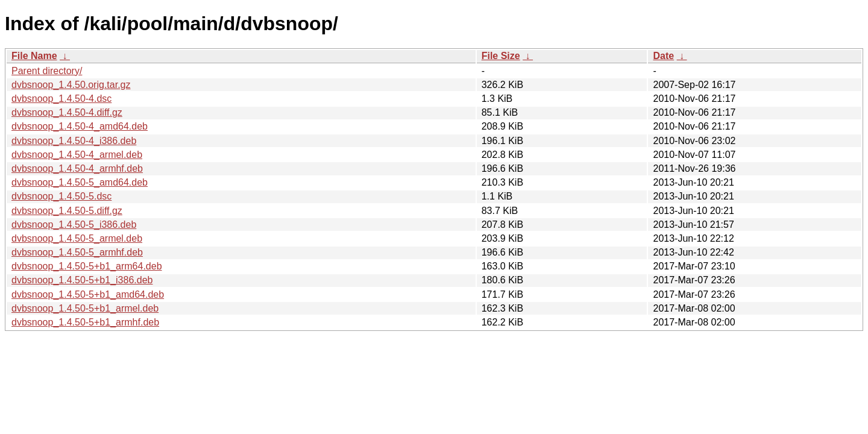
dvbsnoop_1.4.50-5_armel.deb (77, 238)
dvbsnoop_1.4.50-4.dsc (61, 99)
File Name (34, 56)
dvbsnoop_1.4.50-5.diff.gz (67, 211)
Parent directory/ (47, 71)
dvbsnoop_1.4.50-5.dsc (61, 196)
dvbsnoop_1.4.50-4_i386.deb (74, 141)
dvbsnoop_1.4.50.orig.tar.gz (71, 85)
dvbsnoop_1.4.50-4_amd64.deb (80, 126)
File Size (501, 56)
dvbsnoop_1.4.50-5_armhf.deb (77, 252)
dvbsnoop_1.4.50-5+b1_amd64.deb (88, 294)
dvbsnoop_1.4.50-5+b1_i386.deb (82, 280)
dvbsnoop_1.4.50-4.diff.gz (67, 112)
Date (663, 56)
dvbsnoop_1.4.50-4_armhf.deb (77, 168)
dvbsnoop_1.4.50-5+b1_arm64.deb (87, 266)
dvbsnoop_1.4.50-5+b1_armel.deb (85, 308)
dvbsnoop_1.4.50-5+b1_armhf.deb (85, 322)
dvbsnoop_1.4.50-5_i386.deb (74, 225)
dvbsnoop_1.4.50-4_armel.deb (77, 155)
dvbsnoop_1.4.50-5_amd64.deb (80, 182)
